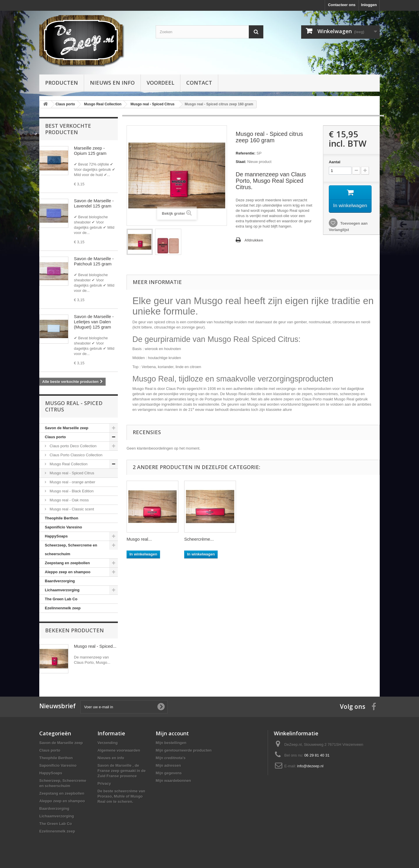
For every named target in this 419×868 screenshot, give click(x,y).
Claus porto (55, 437)
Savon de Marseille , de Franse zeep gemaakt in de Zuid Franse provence (121, 771)
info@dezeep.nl (310, 766)
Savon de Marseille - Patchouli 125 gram (94, 261)
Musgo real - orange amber (72, 482)
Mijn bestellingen (171, 743)
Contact (199, 83)
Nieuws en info (112, 83)
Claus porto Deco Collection (73, 446)
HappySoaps (56, 536)
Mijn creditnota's (171, 758)
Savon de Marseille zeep (67, 428)
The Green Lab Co (61, 599)
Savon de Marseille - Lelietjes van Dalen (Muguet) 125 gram (94, 322)
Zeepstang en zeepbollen (67, 563)
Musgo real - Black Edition (71, 491)
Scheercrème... (199, 539)
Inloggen (369, 5)
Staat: (241, 162)
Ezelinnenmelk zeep (63, 608)
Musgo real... (139, 539)
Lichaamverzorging (62, 590)
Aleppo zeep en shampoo (68, 572)
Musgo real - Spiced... (95, 646)
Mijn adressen (168, 765)
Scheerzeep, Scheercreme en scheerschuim (71, 550)
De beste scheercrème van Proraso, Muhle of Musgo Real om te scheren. (121, 796)
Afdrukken (254, 240)
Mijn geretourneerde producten (184, 750)
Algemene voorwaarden (119, 750)
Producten (62, 83)
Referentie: (246, 153)
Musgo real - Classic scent (71, 509)
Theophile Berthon (62, 518)
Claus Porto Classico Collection (76, 455)
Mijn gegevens (169, 773)
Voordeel (160, 83)
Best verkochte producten (68, 129)
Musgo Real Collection (68, 464)
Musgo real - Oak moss (69, 500)
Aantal (335, 162)
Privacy (104, 783)
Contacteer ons (342, 5)
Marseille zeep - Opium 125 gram (90, 151)
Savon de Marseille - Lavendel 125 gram (94, 203)
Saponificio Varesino (63, 527)
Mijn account (172, 733)
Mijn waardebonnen (173, 781)
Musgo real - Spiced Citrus (71, 473)
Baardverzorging (60, 581)
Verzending (108, 743)
